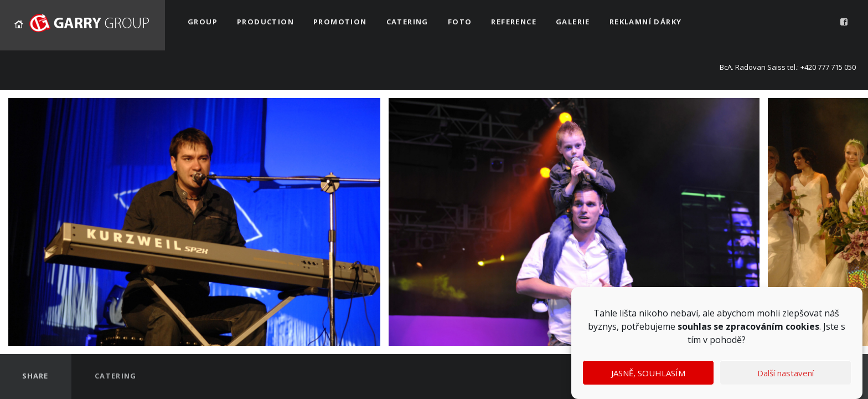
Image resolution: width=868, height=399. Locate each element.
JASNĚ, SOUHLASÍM (648, 373)
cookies (802, 326)
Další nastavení (786, 373)
